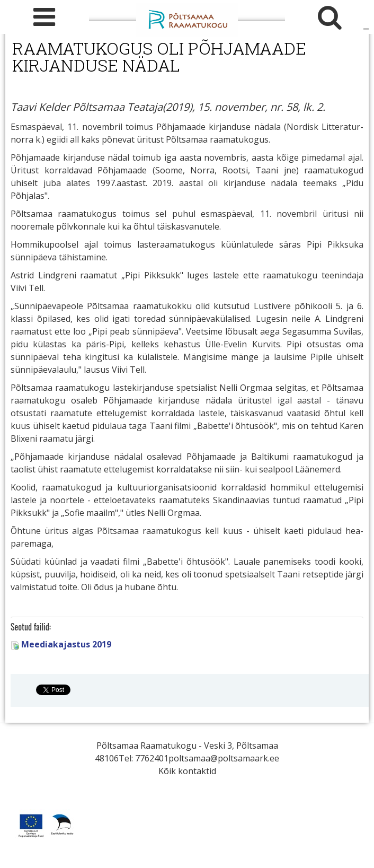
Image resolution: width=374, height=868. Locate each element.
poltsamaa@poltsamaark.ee (224, 758)
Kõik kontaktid (187, 771)
